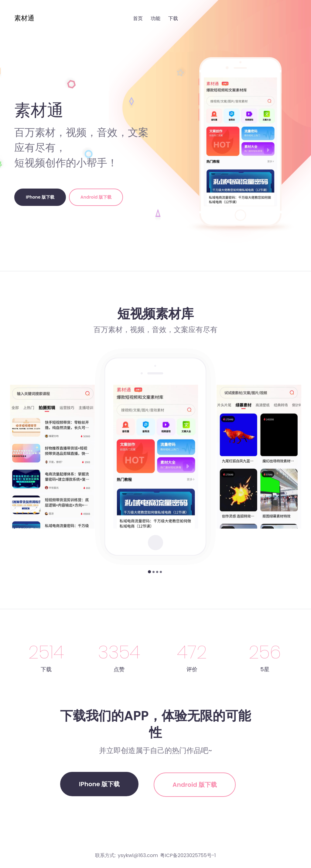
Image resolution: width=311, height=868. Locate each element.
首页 (138, 18)
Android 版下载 (96, 197)
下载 (173, 18)
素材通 (24, 18)
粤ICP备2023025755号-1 (188, 856)
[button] (149, 572)
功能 (155, 18)
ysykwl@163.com (138, 856)
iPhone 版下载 (40, 197)
